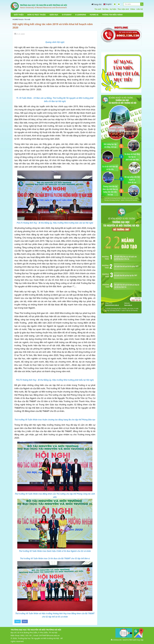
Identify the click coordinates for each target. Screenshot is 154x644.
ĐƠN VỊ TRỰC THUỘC (37, 15)
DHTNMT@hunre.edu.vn (49, 635)
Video (133, 9)
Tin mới (98, 9)
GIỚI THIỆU (19, 15)
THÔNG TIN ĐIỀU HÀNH (112, 15)
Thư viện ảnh (123, 9)
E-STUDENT (67, 15)
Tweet (18, 621)
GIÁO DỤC (54, 15)
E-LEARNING (81, 15)
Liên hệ (140, 9)
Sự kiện (113, 9)
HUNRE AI (94, 15)
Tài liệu (105, 9)
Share (25, 621)
